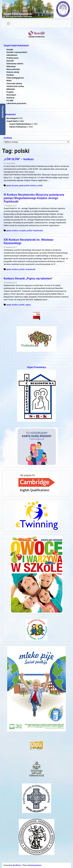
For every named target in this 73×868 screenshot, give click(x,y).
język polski (24, 185)
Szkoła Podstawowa (18, 127)
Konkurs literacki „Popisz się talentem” (28, 278)
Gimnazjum (11, 95)
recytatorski (30, 269)
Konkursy (10, 98)
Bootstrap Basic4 (35, 865)
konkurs (33, 185)
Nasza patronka (13, 69)
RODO (9, 81)
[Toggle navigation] (8, 23)
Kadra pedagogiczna (15, 78)
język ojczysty (12, 185)
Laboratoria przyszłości (16, 103)
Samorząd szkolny (14, 83)
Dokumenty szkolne (15, 64)
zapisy (28, 305)
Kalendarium (12, 55)
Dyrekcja (10, 75)
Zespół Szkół (12, 121)
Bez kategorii (12, 118)
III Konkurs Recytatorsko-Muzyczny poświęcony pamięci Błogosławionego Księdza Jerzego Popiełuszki (34, 198)
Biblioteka (11, 89)
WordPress (17, 865)
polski (40, 185)
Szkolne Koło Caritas (15, 86)
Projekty (10, 92)
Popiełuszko (38, 231)
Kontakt (10, 50)
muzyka (23, 231)
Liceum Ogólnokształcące (20, 124)
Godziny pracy (12, 58)
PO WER (10, 101)
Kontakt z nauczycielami (17, 52)
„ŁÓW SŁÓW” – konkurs (19, 159)
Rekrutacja (11, 66)
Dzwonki (10, 61)
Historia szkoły (13, 72)
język (9, 231)
